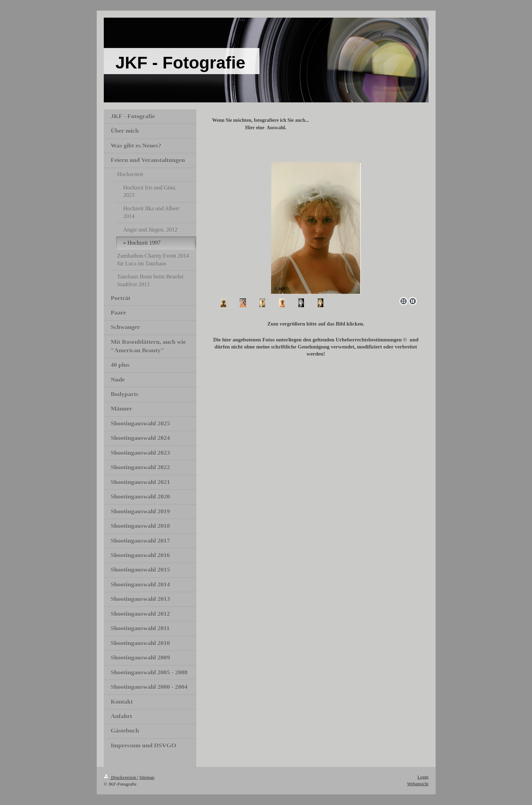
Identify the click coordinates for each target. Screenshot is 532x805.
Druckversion (121, 777)
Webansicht (418, 784)
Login (423, 777)
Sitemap (147, 777)
